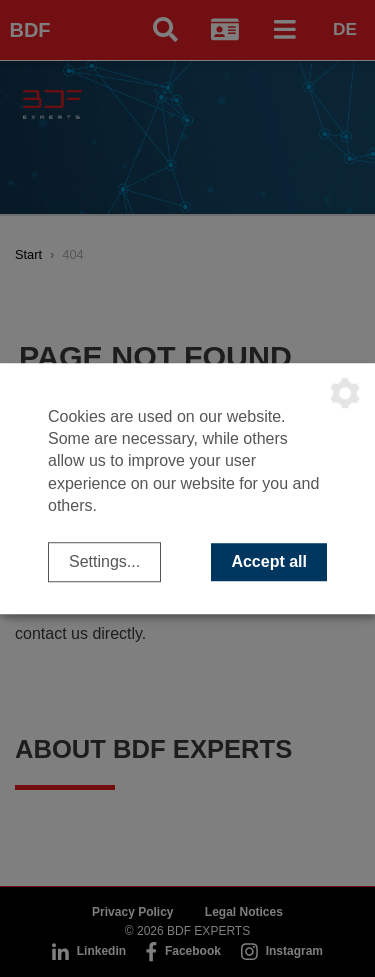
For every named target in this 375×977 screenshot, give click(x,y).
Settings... (104, 561)
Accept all (269, 561)
